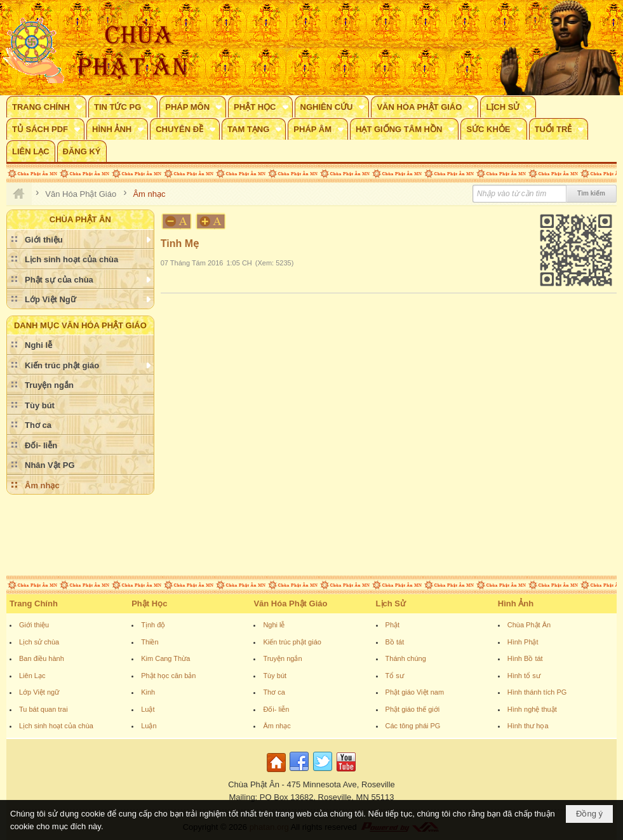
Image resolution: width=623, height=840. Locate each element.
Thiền (150, 642)
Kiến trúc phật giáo (292, 642)
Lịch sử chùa (39, 642)
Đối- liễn (276, 709)
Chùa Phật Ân (529, 625)
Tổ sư (395, 676)
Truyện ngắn (282, 658)
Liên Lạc (32, 676)
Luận (149, 726)
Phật (393, 625)
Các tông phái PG (413, 726)
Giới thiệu (34, 625)
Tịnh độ (153, 625)
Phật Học (149, 603)
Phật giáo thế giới (413, 709)
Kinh (148, 692)
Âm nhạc (277, 726)
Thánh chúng (406, 658)
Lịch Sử (391, 603)
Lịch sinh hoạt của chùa (56, 726)
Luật (148, 709)
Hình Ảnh (516, 603)
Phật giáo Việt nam (415, 692)
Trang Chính (34, 603)
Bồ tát (395, 642)
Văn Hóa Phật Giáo (290, 603)
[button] (46, 107)
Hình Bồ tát (525, 658)
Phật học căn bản (168, 676)
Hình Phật (523, 642)
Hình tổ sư (524, 676)
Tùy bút (275, 676)
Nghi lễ (274, 625)
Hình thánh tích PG (537, 692)
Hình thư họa (528, 726)
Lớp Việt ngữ (39, 692)
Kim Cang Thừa (165, 658)
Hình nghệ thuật (532, 709)
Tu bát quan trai (44, 709)
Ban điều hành (42, 658)
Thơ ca (274, 692)
